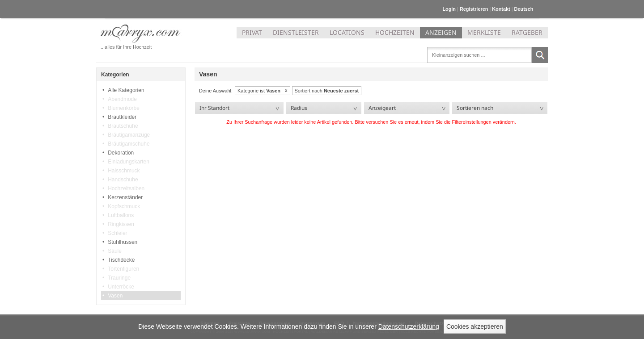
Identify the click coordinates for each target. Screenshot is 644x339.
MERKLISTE (484, 32)
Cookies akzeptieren (475, 326)
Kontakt (501, 9)
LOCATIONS (347, 32)
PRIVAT (252, 32)
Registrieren (474, 9)
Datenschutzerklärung (409, 326)
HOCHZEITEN (395, 32)
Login (449, 9)
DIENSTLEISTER (296, 32)
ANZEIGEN (441, 32)
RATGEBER (527, 32)
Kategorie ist (259, 91)
